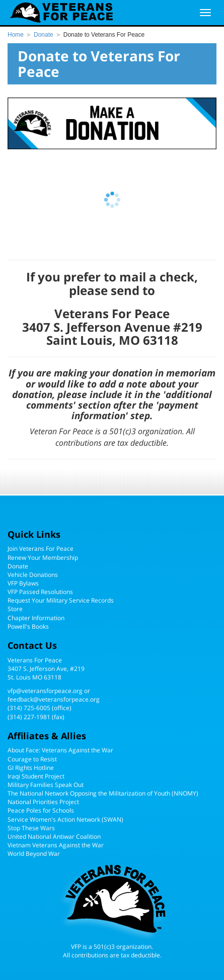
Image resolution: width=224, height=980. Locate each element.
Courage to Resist (32, 759)
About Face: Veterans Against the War (60, 750)
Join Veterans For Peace (41, 549)
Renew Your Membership (43, 558)
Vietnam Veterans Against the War (56, 845)
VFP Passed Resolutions (40, 592)
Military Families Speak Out (46, 785)
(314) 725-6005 (29, 708)
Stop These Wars (31, 828)
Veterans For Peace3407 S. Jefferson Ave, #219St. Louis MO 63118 (46, 669)
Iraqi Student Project (36, 776)
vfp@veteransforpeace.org (45, 691)
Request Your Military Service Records (61, 600)
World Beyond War (34, 854)
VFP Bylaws (23, 583)
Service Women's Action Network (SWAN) (65, 819)
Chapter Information (36, 618)
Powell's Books (28, 626)
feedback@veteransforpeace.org (54, 699)
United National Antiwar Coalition (54, 837)
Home (16, 35)
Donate (44, 35)
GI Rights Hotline (31, 768)
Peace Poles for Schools (41, 810)
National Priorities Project (43, 802)
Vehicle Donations (33, 575)
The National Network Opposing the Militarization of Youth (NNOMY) (103, 793)
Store (15, 609)
